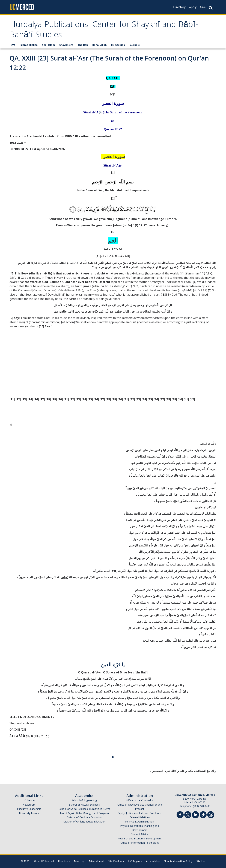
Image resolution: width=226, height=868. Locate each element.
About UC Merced (44, 861)
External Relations (140, 817)
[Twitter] (188, 814)
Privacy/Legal (96, 861)
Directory (179, 7)
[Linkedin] (195, 815)
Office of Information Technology (140, 843)
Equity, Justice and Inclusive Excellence (140, 813)
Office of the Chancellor (140, 800)
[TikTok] (203, 814)
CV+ (13, 45)
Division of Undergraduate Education (84, 822)
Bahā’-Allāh (99, 45)
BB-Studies (118, 45)
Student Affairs (140, 834)
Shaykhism (66, 45)
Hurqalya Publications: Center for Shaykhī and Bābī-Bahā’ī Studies (104, 30)
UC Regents (135, 861)
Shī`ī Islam (48, 45)
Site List (201, 861)
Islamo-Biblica (29, 45)
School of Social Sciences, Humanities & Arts (84, 809)
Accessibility (153, 861)
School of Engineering (84, 800)
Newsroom (29, 805)
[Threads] (211, 814)
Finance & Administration (140, 822)
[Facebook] (180, 815)
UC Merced (29, 800)
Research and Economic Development (140, 838)
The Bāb (83, 45)
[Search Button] (211, 8)
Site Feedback (116, 861)
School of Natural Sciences (84, 805)
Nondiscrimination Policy (178, 861)
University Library (29, 813)
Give (203, 7)
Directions (64, 861)
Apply (193, 7)
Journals (134, 45)
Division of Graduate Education (84, 817)
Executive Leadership (29, 809)
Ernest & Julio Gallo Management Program (84, 813)
